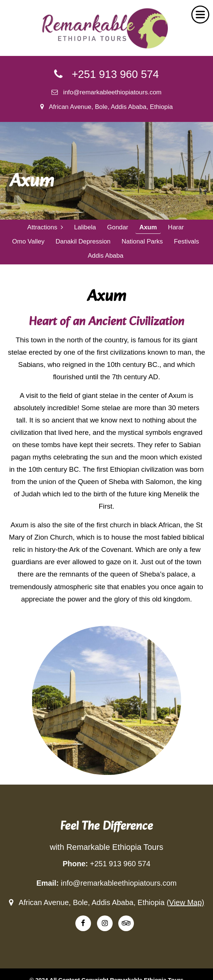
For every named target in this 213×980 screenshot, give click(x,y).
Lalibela (85, 227)
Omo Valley (29, 241)
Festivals (186, 241)
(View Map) (186, 902)
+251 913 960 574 (106, 74)
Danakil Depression (83, 241)
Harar (176, 227)
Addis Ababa (105, 256)
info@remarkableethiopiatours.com (106, 92)
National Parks (142, 241)
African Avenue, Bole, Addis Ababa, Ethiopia (107, 107)
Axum (148, 227)
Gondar (118, 227)
